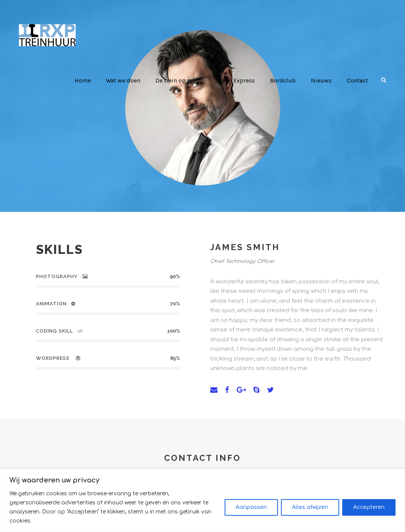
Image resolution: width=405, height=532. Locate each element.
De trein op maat (182, 80)
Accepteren (369, 512)
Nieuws (322, 80)
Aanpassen (251, 512)
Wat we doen (126, 80)
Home (86, 80)
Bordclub (285, 80)
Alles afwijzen (310, 512)
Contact (358, 80)
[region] (202, 505)
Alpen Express (238, 80)
